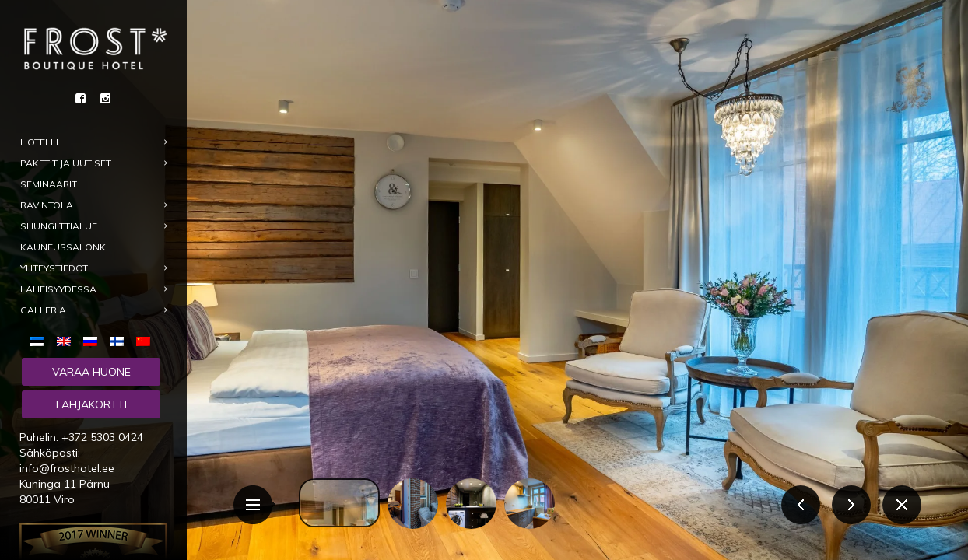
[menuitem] (40, 341)
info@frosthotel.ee (67, 468)
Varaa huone (91, 372)
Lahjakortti (91, 404)
